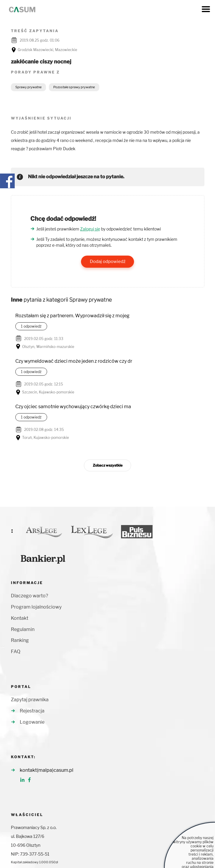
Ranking (20, 640)
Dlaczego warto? (29, 596)
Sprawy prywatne (28, 87)
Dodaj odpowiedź (108, 261)
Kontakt (20, 618)
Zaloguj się (90, 229)
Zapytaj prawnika (30, 700)
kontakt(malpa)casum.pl (47, 770)
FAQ (16, 652)
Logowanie (32, 722)
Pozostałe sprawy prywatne (74, 87)
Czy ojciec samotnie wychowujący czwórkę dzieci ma (73, 407)
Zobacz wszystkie (108, 465)
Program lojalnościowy (36, 607)
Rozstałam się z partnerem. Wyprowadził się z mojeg (72, 316)
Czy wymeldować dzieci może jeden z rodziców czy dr (74, 361)
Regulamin (23, 629)
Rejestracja (32, 711)
